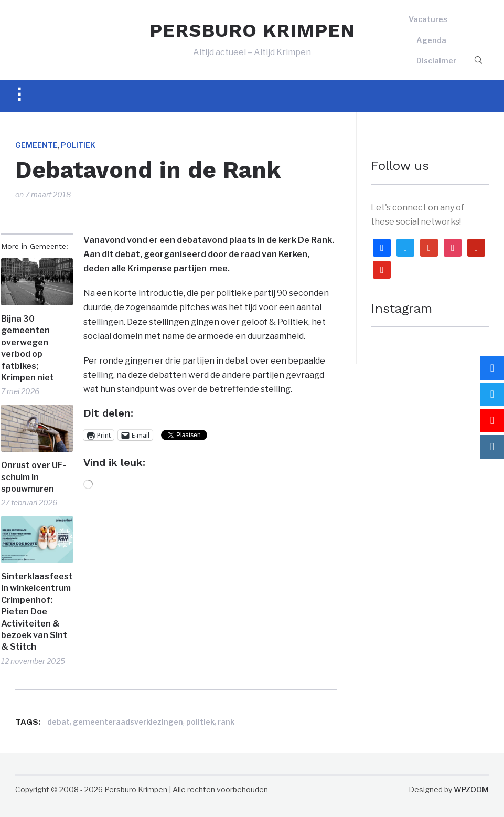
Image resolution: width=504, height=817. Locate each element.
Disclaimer (436, 61)
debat (58, 722)
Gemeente (36, 145)
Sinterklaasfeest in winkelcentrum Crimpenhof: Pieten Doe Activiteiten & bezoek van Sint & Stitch (37, 612)
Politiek (78, 145)
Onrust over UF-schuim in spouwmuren (34, 477)
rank (226, 722)
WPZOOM (471, 789)
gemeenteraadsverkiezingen (128, 722)
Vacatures (428, 19)
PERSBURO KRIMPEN (252, 30)
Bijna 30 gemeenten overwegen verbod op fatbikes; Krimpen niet (28, 348)
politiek (200, 722)
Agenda (431, 40)
